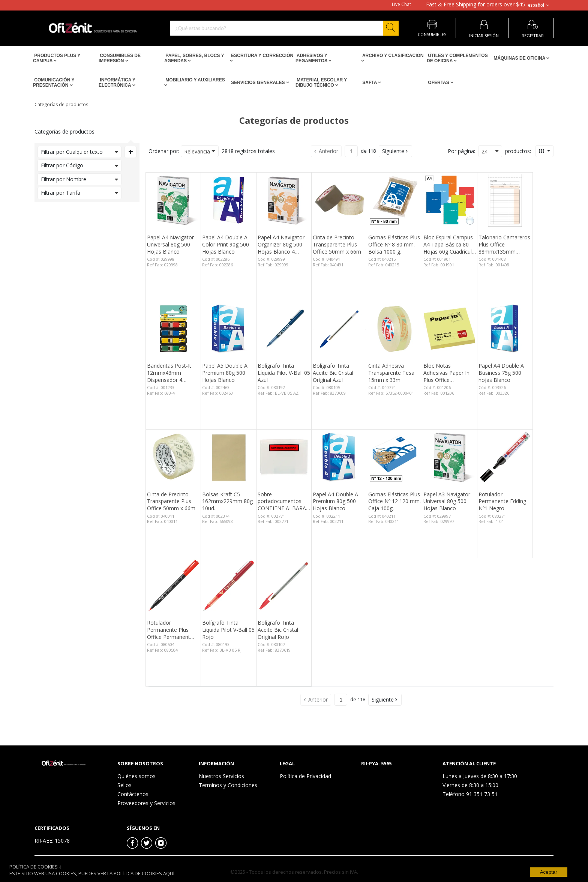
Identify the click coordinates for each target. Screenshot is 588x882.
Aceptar (549, 872)
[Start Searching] (391, 28)
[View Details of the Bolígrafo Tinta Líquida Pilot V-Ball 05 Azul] (284, 329)
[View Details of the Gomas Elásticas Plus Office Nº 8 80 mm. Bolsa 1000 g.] (394, 200)
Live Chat (401, 5)
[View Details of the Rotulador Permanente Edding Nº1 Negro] (505, 457)
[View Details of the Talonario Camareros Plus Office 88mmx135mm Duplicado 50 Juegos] (505, 200)
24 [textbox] (484, 151)
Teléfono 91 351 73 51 (470, 794)
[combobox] (284, 28)
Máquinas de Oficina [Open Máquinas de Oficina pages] (519, 58)
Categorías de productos (61, 104)
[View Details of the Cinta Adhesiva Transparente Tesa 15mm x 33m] (394, 329)
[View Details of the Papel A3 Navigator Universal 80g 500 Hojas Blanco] (450, 457)
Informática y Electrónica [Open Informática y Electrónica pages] (117, 83)
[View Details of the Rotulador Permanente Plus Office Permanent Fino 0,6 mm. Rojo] (173, 586)
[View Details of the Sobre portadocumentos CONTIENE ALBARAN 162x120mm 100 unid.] (284, 457)
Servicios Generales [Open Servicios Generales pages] (258, 83)
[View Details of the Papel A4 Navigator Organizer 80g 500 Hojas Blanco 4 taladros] (284, 200)
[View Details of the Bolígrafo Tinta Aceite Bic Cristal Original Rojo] (284, 586)
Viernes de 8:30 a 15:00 (470, 785)
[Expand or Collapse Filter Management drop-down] (130, 152)
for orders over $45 (475, 5)
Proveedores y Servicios (146, 803)
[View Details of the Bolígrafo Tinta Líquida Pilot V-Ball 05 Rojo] (228, 586)
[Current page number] (351, 151)
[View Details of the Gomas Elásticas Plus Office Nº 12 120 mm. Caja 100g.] (394, 457)
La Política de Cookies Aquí (141, 873)
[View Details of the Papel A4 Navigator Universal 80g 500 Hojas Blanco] (173, 200)
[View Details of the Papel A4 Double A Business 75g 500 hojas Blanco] (505, 329)
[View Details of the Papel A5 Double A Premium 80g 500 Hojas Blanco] (228, 329)
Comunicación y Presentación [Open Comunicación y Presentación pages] (54, 83)
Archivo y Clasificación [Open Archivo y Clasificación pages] (392, 56)
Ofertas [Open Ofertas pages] (439, 83)
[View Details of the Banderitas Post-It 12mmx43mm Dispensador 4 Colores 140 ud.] (173, 329)
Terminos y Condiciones (228, 785)
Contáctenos (133, 794)
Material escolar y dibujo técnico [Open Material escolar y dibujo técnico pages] (321, 83)
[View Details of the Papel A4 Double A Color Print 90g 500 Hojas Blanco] (228, 200)
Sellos (124, 785)
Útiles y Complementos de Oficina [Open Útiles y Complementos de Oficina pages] (457, 58)
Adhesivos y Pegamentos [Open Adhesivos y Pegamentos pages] (312, 58)
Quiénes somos (136, 776)
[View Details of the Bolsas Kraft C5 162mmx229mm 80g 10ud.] (228, 457)
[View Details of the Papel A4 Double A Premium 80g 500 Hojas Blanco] (339, 457)
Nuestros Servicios (221, 776)
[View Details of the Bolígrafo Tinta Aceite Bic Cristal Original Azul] (339, 329)
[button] (395, 151)
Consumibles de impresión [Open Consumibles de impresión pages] (120, 58)
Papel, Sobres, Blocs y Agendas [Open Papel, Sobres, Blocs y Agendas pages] (194, 58)
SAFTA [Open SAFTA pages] (370, 83)
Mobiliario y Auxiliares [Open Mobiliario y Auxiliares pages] (195, 80)
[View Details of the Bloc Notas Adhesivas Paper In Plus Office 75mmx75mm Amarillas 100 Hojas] (450, 329)
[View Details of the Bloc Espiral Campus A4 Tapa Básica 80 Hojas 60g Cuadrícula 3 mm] (450, 200)
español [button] (539, 5)
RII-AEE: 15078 (52, 841)
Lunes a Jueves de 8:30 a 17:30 (480, 776)
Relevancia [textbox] (197, 151)
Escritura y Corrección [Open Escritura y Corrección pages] (262, 56)
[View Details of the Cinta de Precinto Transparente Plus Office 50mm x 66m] (339, 200)
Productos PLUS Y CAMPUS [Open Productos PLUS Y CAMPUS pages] (57, 58)
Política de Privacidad (305, 776)
